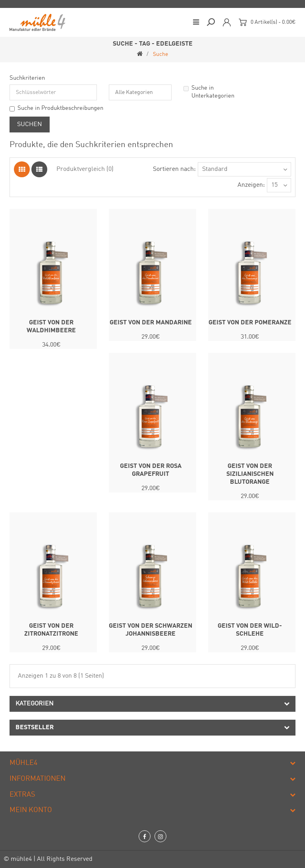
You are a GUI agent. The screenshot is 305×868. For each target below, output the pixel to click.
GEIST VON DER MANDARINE (151, 323)
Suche (160, 54)
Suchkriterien (27, 78)
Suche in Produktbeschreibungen (56, 108)
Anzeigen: (251, 185)
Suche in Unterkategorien (209, 92)
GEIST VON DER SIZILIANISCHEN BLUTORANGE (250, 474)
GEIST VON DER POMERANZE (250, 323)
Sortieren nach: (174, 169)
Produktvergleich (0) (85, 169)
